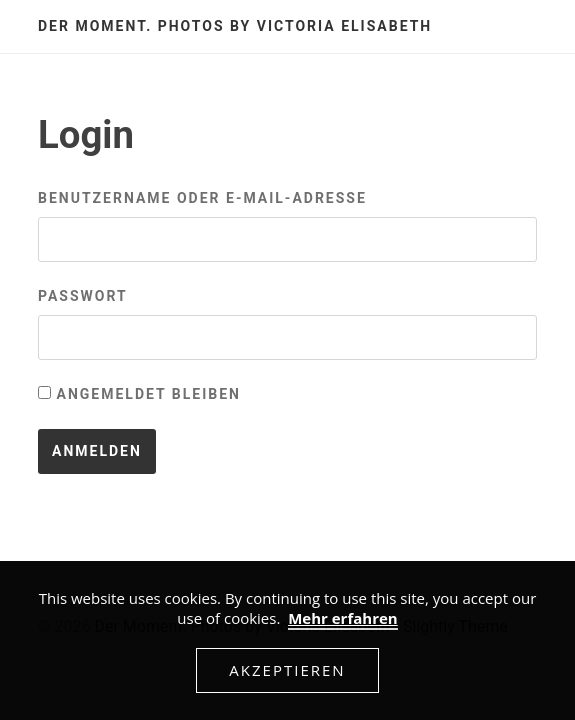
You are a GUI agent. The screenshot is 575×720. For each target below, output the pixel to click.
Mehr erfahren (343, 618)
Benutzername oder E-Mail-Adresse (202, 198)
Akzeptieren (287, 670)
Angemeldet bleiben (139, 394)
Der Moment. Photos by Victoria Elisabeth (235, 26)
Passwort (83, 296)
